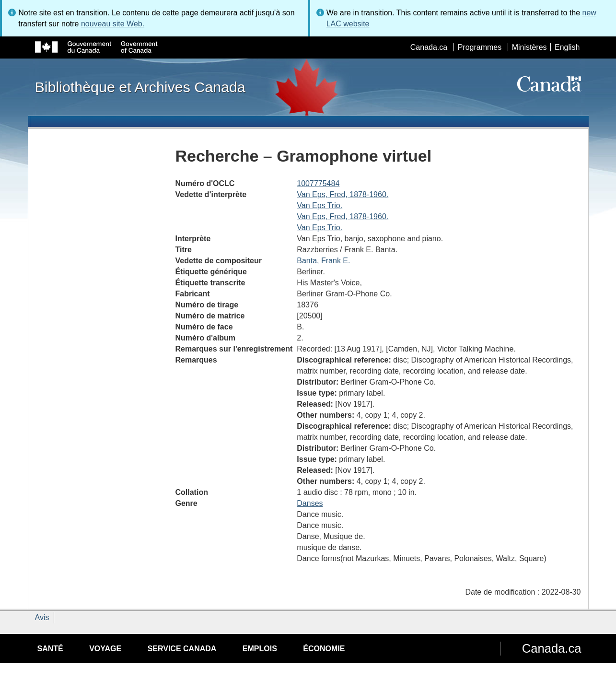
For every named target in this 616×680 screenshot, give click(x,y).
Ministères (529, 47)
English (567, 47)
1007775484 (318, 183)
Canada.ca (429, 47)
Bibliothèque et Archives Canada (140, 87)
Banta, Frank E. (323, 261)
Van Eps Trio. (320, 205)
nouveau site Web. (113, 24)
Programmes (480, 47)
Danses (310, 503)
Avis (42, 617)
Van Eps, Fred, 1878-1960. (343, 194)
